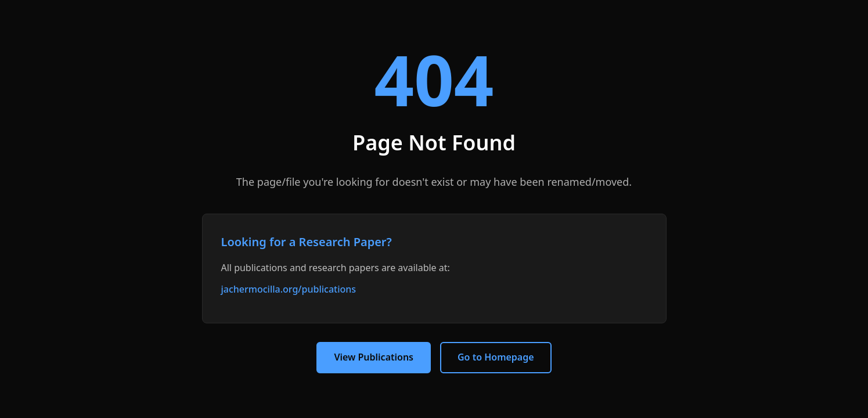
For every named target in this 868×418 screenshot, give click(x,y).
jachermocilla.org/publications (289, 289)
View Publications (374, 357)
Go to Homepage (496, 357)
